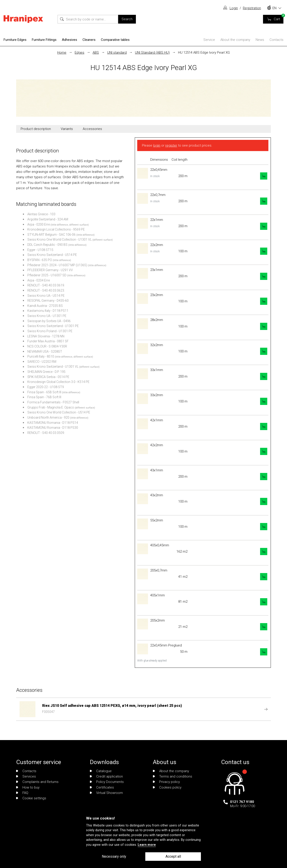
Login (234, 8)
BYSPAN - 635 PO (40, 260)
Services (26, 776)
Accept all (173, 856)
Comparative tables (115, 40)
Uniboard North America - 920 (48, 418)
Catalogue (101, 771)
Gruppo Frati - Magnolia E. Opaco (51, 407)
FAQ (22, 793)
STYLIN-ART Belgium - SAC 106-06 (51, 235)
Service (209, 40)
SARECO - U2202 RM (42, 362)
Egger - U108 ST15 (40, 250)
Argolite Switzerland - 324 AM (48, 219)
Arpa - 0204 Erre (39, 280)
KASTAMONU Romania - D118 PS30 (53, 428)
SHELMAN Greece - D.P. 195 (46, 372)
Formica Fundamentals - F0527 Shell (53, 402)
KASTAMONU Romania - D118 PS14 (53, 423)
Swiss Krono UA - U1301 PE (47, 316)
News (260, 40)
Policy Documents (107, 782)
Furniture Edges (15, 40)
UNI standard (117, 53)
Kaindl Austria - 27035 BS (45, 306)
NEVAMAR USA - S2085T (45, 352)
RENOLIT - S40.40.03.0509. (46, 433)
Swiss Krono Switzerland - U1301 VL (53, 367)
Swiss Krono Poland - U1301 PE (50, 331)
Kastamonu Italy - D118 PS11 (48, 311)
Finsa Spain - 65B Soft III (44, 392)
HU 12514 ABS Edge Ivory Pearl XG (204, 53)
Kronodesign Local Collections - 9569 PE (56, 229)
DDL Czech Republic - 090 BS (47, 245)
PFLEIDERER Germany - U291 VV (50, 270)
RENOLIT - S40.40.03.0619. (46, 285)
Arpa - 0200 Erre (39, 224)
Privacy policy (166, 782)
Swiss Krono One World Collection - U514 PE (59, 412)
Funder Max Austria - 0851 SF (48, 341)
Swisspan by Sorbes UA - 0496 (49, 321)
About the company (235, 40)
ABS (96, 53)
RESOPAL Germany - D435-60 (48, 301)
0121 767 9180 (242, 802)
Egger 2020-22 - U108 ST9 (46, 387)
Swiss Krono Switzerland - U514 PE (52, 255)
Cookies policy (167, 787)
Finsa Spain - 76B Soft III (44, 397)
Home (62, 53)
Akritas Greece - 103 (41, 214)
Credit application (106, 776)
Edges (79, 53)
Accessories (92, 129)
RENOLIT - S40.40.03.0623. (46, 290)
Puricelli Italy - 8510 (41, 356)
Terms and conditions (173, 776)
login (157, 145)
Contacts (276, 40)
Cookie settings (31, 798)
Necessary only (114, 856)
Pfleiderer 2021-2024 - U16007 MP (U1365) (57, 265)
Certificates (102, 787)
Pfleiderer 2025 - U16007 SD (47, 275)
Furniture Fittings (44, 40)
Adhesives (70, 40)
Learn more (147, 845)
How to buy (28, 787)
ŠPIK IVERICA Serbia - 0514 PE (48, 377)
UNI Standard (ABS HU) (152, 53)
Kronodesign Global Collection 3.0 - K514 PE (58, 382)
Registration (252, 8)
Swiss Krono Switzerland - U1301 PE (53, 326)
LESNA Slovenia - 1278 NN (46, 336)
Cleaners (89, 40)
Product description (36, 129)
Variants (67, 129)
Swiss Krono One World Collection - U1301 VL (60, 240)
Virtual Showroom (106, 793)
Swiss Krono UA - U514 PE (46, 296)
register (171, 145)
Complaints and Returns (37, 782)
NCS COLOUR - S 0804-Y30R (47, 346)
